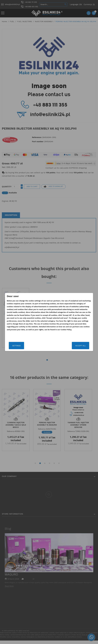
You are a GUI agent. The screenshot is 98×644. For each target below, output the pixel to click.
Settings (21, 346)
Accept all (76, 346)
